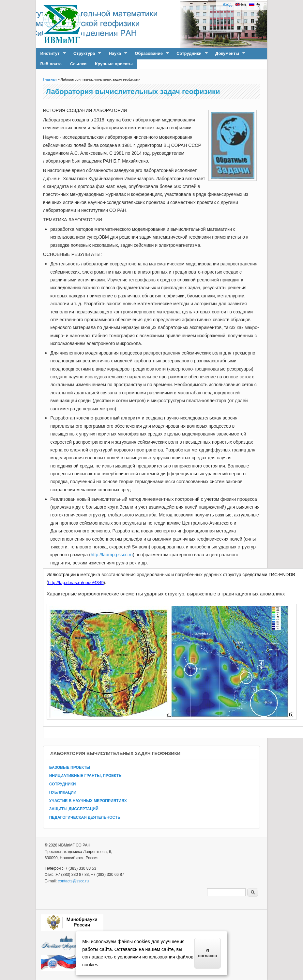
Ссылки (78, 64)
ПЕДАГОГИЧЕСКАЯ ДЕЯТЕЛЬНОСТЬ (85, 817)
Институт (51, 54)
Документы (228, 54)
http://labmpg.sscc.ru (112, 555)
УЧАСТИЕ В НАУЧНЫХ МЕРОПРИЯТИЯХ (88, 801)
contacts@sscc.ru (73, 881)
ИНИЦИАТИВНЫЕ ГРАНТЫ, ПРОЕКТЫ (86, 776)
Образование (150, 54)
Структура (85, 54)
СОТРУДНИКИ (63, 784)
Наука (116, 54)
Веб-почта (51, 64)
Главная (50, 79)
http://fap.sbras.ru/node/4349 (76, 583)
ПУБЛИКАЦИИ (63, 792)
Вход (227, 5)
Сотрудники (190, 54)
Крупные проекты (114, 64)
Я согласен (207, 953)
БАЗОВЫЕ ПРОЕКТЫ (70, 767)
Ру (255, 5)
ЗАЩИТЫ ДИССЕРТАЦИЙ (74, 809)
